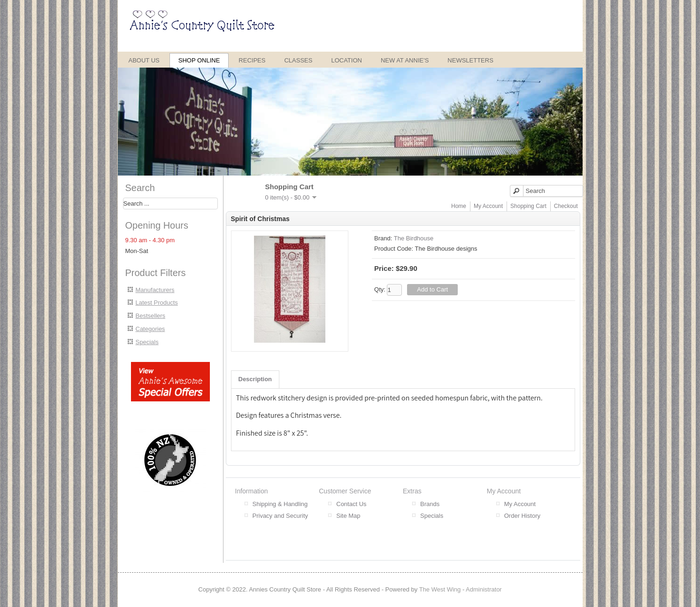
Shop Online (199, 60)
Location (346, 60)
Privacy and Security (281, 516)
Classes (298, 60)
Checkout (566, 206)
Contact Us (351, 504)
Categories (150, 329)
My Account (488, 206)
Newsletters (470, 60)
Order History (522, 516)
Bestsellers (151, 316)
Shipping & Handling (280, 504)
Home (459, 206)
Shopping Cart (528, 206)
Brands (430, 504)
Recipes (252, 60)
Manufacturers (155, 290)
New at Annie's (405, 60)
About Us (144, 60)
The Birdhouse (414, 238)
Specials (147, 342)
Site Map (348, 516)
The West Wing (440, 589)
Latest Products (157, 303)
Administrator (484, 589)
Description (255, 379)
